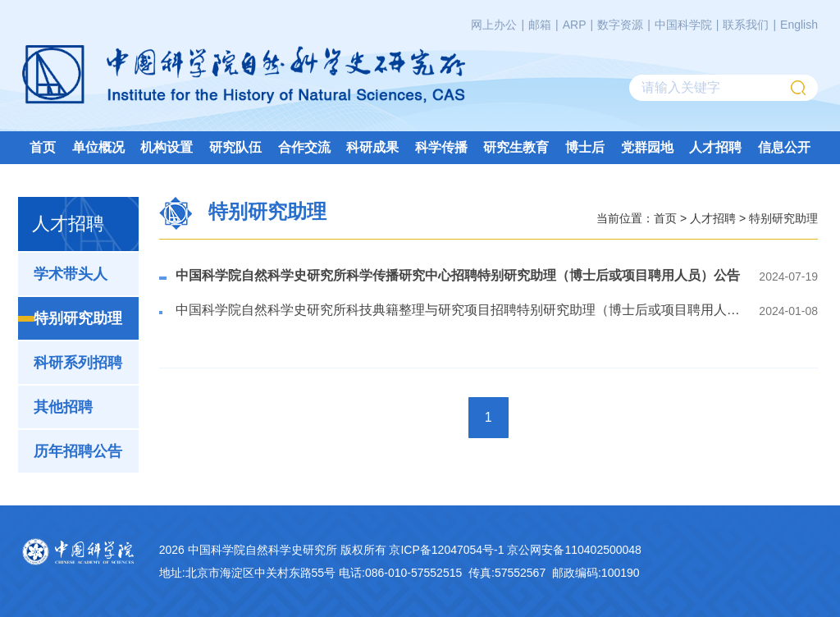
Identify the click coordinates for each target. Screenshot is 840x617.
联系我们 (746, 25)
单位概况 (98, 147)
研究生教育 (516, 147)
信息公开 (784, 147)
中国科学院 (683, 25)
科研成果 (372, 147)
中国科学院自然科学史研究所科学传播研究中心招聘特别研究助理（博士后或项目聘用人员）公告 (458, 275)
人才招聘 (715, 147)
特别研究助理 (78, 318)
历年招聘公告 (78, 451)
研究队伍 (235, 147)
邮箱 (540, 25)
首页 (43, 147)
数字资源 (620, 25)
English (799, 25)
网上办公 (494, 25)
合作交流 (304, 147)
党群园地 (647, 147)
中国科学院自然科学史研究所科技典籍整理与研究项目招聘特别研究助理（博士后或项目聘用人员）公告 (458, 310)
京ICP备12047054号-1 (446, 550)
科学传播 (441, 147)
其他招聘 (63, 407)
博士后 (585, 147)
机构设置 (167, 147)
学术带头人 (71, 274)
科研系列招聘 (78, 363)
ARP (575, 25)
